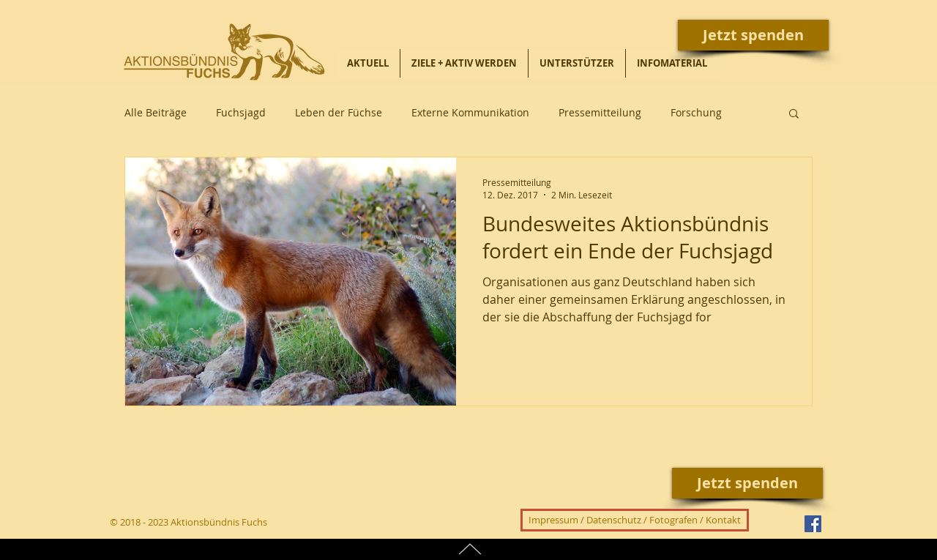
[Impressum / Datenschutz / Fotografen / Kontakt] (635, 520)
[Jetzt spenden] (753, 35)
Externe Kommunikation (470, 112)
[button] (794, 115)
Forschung (696, 112)
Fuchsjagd (241, 112)
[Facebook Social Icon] (813, 524)
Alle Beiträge (156, 112)
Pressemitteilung (600, 112)
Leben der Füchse (339, 112)
